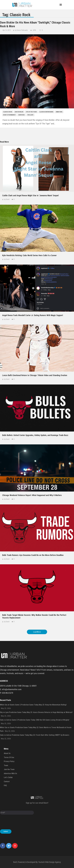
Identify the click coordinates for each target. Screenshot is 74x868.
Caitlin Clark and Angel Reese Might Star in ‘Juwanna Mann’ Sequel (30, 195)
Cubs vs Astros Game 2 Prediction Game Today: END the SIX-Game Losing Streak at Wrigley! (35, 720)
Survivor (22, 115)
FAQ (5, 785)
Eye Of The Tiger (31, 112)
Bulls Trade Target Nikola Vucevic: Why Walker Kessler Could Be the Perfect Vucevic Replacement (34, 616)
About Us (7, 753)
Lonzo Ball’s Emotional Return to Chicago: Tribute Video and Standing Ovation (35, 375)
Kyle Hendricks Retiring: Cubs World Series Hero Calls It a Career (29, 255)
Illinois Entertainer (46, 112)
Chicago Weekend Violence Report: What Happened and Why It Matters (32, 495)
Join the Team (9, 769)
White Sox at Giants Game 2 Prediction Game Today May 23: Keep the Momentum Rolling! (33, 705)
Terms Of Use (9, 757)
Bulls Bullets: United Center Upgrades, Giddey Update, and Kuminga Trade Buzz (35, 435)
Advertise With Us (10, 773)
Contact (7, 781)
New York (59, 112)
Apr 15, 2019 (7, 30)
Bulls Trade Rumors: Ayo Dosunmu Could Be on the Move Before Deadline (33, 555)
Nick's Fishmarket (9, 115)
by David (7, 199)
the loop (30, 115)
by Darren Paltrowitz (21, 30)
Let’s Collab (8, 777)
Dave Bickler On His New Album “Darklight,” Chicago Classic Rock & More (35, 24)
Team (6, 765)
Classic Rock (8, 112)
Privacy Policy (9, 761)
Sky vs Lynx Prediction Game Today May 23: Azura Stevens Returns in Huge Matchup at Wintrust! (36, 712)
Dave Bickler (19, 112)
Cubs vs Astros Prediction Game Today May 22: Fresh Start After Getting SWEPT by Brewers (35, 735)
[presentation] (17, 823)
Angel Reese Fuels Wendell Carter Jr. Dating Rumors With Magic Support (33, 315)
